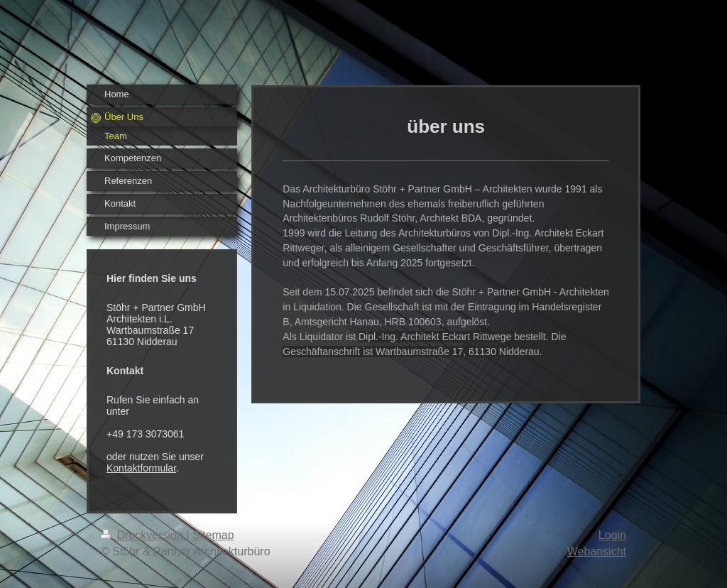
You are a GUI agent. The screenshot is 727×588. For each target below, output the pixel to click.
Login (612, 535)
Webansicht (597, 551)
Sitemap (213, 535)
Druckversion (143, 535)
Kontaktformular (141, 468)
